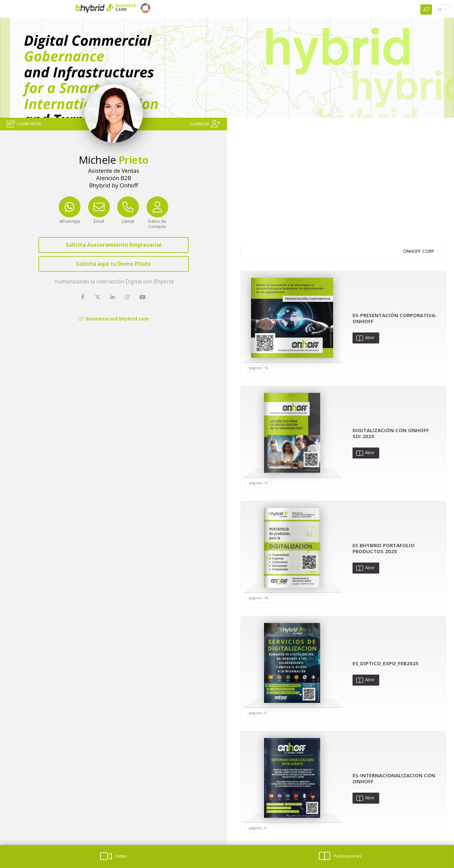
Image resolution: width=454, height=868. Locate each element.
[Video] (113, 856)
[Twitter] (98, 297)
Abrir (365, 338)
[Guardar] (205, 123)
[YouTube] (143, 297)
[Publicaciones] (340, 856)
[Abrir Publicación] (292, 318)
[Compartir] (24, 123)
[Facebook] (83, 297)
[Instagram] (128, 297)
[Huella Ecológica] (426, 10)
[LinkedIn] (113, 297)
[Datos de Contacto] (158, 218)
